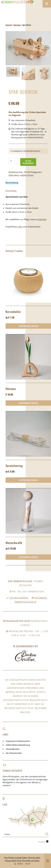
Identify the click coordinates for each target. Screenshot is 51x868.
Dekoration (17, 25)
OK (26, 864)
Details (20, 864)
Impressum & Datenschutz (18, 741)
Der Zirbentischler (14, 753)
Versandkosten (13, 749)
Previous (6, 73)
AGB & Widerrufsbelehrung (18, 745)
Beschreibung (12, 182)
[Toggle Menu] (47, 4)
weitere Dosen (27, 175)
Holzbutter (42, 219)
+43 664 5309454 (19, 598)
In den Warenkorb (28, 162)
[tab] (12, 182)
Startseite (9, 25)
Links (20, 227)
